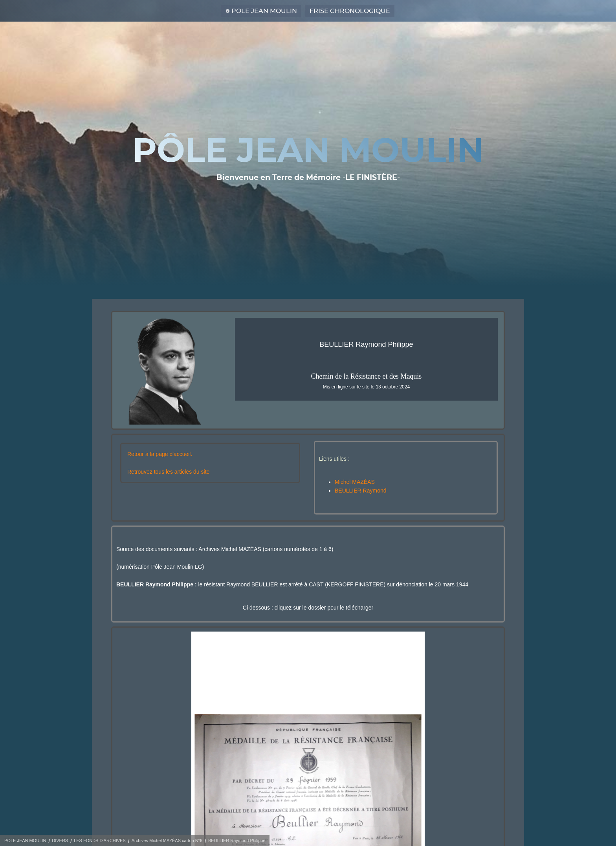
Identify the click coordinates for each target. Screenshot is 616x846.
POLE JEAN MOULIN (264, 11)
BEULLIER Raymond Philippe (237, 841)
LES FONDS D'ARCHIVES (100, 841)
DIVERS (60, 841)
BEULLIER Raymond (361, 491)
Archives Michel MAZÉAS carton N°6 (167, 841)
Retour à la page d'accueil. (160, 454)
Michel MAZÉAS (355, 482)
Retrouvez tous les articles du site (168, 472)
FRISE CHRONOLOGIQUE (350, 11)
